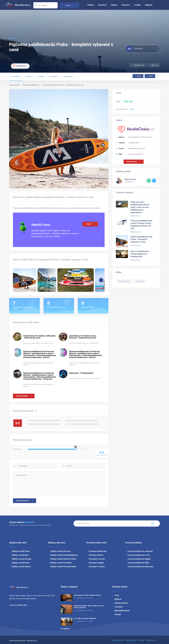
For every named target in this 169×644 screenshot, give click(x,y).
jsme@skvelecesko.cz (137, 148)
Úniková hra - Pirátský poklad (81, 373)
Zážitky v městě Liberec (21, 567)
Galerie (40, 77)
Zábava (115, 5)
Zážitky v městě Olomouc (61, 551)
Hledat (69, 5)
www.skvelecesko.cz (136, 154)
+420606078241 (134, 143)
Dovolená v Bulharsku (98, 551)
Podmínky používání (118, 640)
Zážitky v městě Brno (20, 555)
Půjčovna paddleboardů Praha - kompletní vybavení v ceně (141, 239)
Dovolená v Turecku (97, 559)
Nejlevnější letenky (122, 611)
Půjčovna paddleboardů (31, 85)
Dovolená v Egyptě (96, 563)
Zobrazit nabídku (24, 396)
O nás (117, 595)
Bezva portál (14, 85)
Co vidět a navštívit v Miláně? (85, 618)
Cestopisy (119, 607)
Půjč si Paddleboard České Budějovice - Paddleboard (140, 254)
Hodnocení (67, 77)
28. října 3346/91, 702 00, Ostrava (140, 137)
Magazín (149, 5)
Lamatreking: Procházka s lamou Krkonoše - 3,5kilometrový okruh (83, 337)
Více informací (134, 162)
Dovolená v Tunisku (97, 567)
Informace (14, 77)
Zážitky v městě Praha (21, 551)
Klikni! (132, 109)
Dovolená (103, 5)
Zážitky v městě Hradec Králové (63, 559)
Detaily (28, 77)
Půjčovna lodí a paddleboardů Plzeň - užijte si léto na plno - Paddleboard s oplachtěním (140, 207)
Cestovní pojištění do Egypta (139, 559)
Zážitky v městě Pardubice (61, 563)
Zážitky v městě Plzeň (21, 563)
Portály (138, 5)
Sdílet (150, 76)
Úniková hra (140, 281)
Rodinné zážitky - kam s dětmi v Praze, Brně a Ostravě (89, 607)
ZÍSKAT (91, 224)
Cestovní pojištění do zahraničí (140, 551)
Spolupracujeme (121, 603)
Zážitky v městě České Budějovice (64, 555)
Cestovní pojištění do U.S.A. (139, 555)
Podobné (53, 77)
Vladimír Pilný (130, 179)
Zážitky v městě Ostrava (21, 559)
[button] (101, 280)
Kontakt (118, 614)
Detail (138, 76)
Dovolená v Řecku (96, 555)
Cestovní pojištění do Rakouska (140, 567)
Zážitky (91, 5)
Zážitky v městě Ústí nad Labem (63, 567)
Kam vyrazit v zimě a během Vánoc (88, 595)
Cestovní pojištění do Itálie (138, 563)
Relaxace (126, 5)
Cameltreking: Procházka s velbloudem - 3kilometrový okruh (39, 337)
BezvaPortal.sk (151, 640)
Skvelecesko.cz (136, 216)
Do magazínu (67, 629)
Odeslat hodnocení (25, 501)
